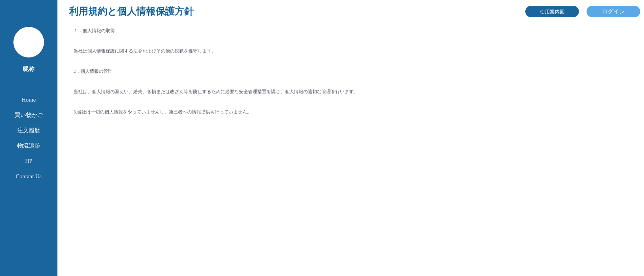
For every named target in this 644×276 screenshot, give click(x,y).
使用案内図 (552, 12)
